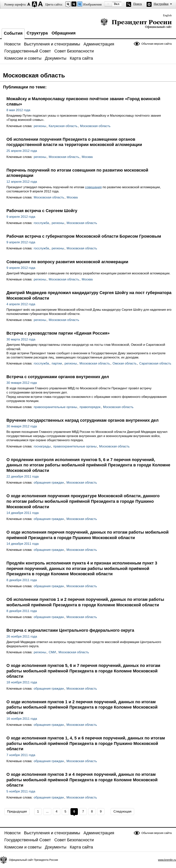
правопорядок (90, 407)
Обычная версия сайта (156, 44)
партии (57, 363)
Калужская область (63, 126)
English (167, 15)
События (13, 33)
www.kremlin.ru (167, 860)
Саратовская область (155, 363)
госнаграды (42, 446)
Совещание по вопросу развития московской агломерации (67, 262)
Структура (37, 33)
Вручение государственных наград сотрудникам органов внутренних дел (83, 420)
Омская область (125, 363)
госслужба (41, 223)
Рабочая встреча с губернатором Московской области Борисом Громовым (84, 236)
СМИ (52, 652)
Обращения (64, 33)
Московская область (95, 126)
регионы (40, 126)
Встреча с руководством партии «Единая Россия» (58, 333)
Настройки (161, 4)
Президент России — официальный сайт (136, 23)
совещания (93, 187)
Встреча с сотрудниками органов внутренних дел (58, 377)
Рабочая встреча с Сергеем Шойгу (42, 211)
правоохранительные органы (55, 407)
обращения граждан (49, 483)
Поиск (138, 4)
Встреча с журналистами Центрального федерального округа (70, 630)
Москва (87, 157)
